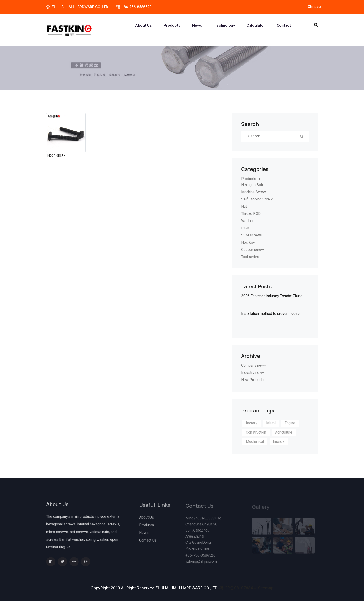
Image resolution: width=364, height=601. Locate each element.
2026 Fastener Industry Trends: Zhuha (272, 296)
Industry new (252, 373)
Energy (279, 442)
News (197, 26)
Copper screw (253, 250)
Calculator (256, 26)
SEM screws (252, 235)
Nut (244, 207)
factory (252, 423)
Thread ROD (251, 214)
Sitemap (266, 588)
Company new (253, 365)
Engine (290, 423)
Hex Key (248, 243)
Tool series (250, 257)
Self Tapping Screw (257, 199)
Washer (247, 221)
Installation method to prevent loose (270, 314)
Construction (256, 432)
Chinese (314, 7)
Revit (245, 228)
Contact (284, 26)
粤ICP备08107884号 (238, 588)
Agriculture (284, 432)
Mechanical (255, 442)
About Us (146, 520)
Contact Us (148, 543)
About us (143, 26)
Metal (271, 423)
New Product (252, 380)
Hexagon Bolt (252, 185)
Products (172, 26)
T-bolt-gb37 (56, 155)
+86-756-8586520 (137, 7)
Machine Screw (253, 192)
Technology (224, 26)
